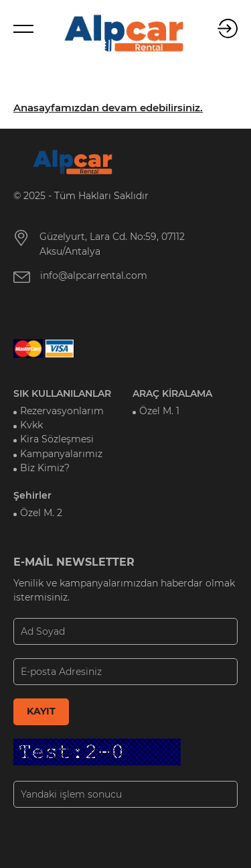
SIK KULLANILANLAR (62, 393)
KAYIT (41, 711)
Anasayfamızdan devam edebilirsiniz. (108, 108)
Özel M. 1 (159, 411)
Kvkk (31, 425)
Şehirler (32, 495)
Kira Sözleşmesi (57, 439)
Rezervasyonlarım (62, 411)
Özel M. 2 (41, 513)
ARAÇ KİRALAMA (172, 393)
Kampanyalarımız (61, 454)
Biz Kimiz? (45, 468)
